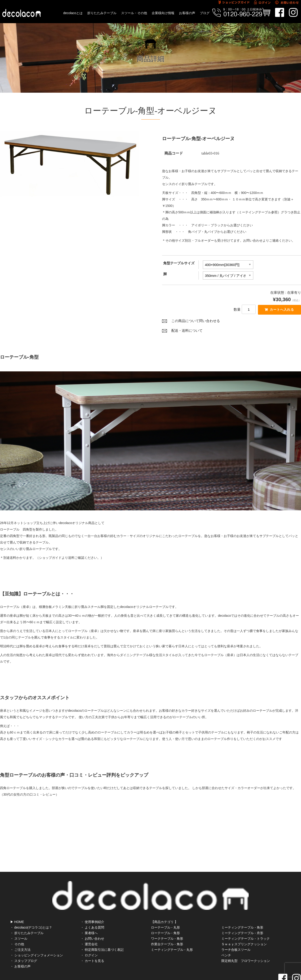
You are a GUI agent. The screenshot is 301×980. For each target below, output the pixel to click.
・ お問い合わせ (92, 919)
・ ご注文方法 (20, 930)
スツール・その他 (134, 13)
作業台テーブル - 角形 (167, 925)
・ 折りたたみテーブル (27, 914)
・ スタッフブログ (24, 941)
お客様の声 (187, 13)
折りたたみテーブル (102, 13)
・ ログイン (89, 936)
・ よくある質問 (92, 908)
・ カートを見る (92, 941)
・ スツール (19, 919)
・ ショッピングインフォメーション (37, 936)
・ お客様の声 (20, 947)
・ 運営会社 (89, 925)
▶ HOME (17, 902)
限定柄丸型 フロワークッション (246, 941)
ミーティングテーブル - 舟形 (242, 914)
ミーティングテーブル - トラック (245, 919)
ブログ (205, 13)
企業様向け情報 (163, 13)
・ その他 (17, 925)
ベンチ (226, 936)
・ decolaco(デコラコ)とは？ (31, 908)
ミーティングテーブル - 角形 (242, 908)
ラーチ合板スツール (236, 930)
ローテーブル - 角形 (165, 914)
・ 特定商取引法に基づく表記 (102, 930)
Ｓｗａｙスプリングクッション (244, 925)
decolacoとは (73, 13)
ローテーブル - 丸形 (165, 908)
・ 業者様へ (89, 914)
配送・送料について (187, 332)
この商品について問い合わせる (196, 322)
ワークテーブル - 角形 (167, 919)
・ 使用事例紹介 (92, 902)
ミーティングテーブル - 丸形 (172, 930)
